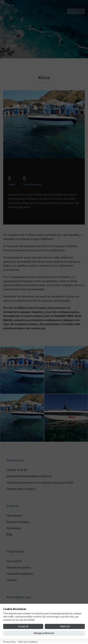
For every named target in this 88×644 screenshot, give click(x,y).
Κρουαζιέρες (14, 528)
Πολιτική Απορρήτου (19, 567)
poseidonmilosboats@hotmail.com (29, 476)
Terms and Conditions (28, 642)
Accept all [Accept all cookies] (23, 626)
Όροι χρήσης (14, 561)
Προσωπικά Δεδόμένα (20, 573)
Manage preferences (44, 633)
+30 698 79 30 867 (17, 470)
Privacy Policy (9, 642)
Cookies (12, 580)
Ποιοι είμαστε (14, 515)
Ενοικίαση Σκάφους (18, 522)
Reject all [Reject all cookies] (65, 626)
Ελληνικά (12, 35)
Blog (9, 534)
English (13, 46)
